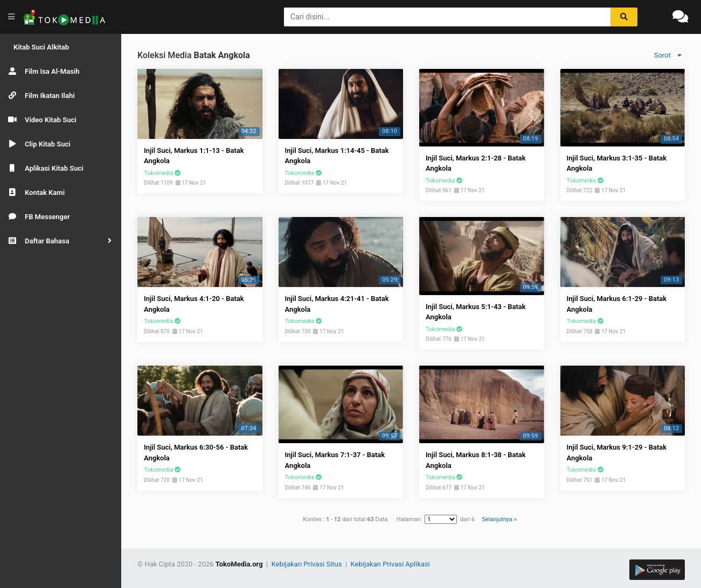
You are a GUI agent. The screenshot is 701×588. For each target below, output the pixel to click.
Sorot (669, 55)
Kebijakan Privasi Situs (308, 564)
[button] (61, 241)
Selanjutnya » (499, 519)
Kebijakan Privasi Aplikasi (390, 564)
